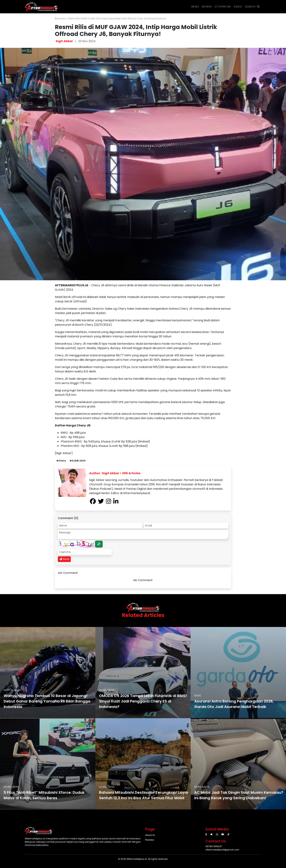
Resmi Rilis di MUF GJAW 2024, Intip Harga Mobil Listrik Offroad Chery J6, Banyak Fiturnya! (117, 19)
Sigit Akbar (64, 41)
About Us (150, 835)
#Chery (61, 461)
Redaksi (150, 840)
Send (64, 559)
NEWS (195, 7)
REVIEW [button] (207, 7)
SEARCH (252, 7)
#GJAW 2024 (78, 461)
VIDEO (238, 7)
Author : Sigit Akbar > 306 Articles (115, 473)
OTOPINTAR (223, 7)
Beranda (61, 19)
